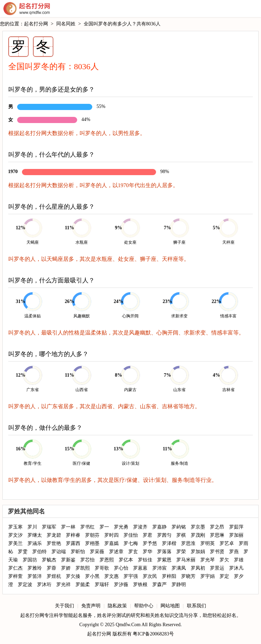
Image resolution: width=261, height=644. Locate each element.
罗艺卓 (227, 543)
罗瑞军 (49, 527)
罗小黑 (92, 576)
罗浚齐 (140, 527)
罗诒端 (59, 552)
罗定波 (25, 585)
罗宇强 (131, 576)
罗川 (32, 527)
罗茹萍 (236, 527)
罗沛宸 (159, 568)
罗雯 (23, 552)
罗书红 (87, 527)
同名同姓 (66, 24)
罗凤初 (198, 568)
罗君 (147, 535)
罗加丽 (236, 535)
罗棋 (181, 535)
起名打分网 (27, 9)
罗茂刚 (198, 535)
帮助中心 (144, 606)
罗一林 (68, 527)
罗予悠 (150, 543)
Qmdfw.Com (128, 625)
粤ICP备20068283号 (153, 634)
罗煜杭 (54, 576)
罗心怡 (121, 568)
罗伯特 (39, 552)
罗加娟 (198, 552)
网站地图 (170, 606)
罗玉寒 (15, 527)
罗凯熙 (83, 568)
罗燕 (234, 552)
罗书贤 (217, 552)
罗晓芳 (188, 576)
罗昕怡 (78, 552)
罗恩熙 (107, 560)
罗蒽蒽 (140, 568)
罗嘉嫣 (111, 543)
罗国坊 (30, 560)
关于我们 (64, 606)
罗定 (224, 576)
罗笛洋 (35, 576)
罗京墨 (198, 527)
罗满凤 (179, 568)
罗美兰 (15, 543)
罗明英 (207, 543)
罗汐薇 (121, 585)
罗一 (104, 527)
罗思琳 (217, 535)
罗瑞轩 (102, 585)
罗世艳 (54, 543)
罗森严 (159, 585)
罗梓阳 (169, 576)
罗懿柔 (83, 585)
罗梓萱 (15, 576)
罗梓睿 (73, 535)
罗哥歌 (102, 568)
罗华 (147, 552)
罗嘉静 (159, 527)
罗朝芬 (92, 535)
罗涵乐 (35, 543)
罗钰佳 (145, 560)
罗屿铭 (179, 527)
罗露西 (73, 543)
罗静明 (179, 585)
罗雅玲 (35, 568)
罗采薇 (97, 552)
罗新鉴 (68, 560)
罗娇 (66, 568)
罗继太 (35, 535)
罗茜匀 (164, 535)
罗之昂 (217, 527)
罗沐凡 (236, 568)
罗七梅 (131, 543)
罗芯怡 (87, 560)
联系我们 (197, 606)
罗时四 (111, 535)
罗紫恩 (164, 560)
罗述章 (116, 552)
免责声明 (91, 606)
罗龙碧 (54, 535)
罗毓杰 (49, 560)
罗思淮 (188, 543)
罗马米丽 (186, 560)
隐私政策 (117, 606)
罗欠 (224, 560)
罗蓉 (51, 568)
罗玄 (133, 552)
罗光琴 (207, 560)
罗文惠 (111, 576)
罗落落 (164, 552)
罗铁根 (140, 585)
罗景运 (217, 568)
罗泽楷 (169, 543)
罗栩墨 (92, 543)
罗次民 (150, 576)
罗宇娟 (207, 576)
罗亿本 (126, 560)
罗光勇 (121, 527)
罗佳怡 (131, 535)
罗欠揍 (73, 576)
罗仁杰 (15, 568)
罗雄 (239, 560)
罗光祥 (63, 585)
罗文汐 (15, 535)
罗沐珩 (44, 585)
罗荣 (181, 552)
